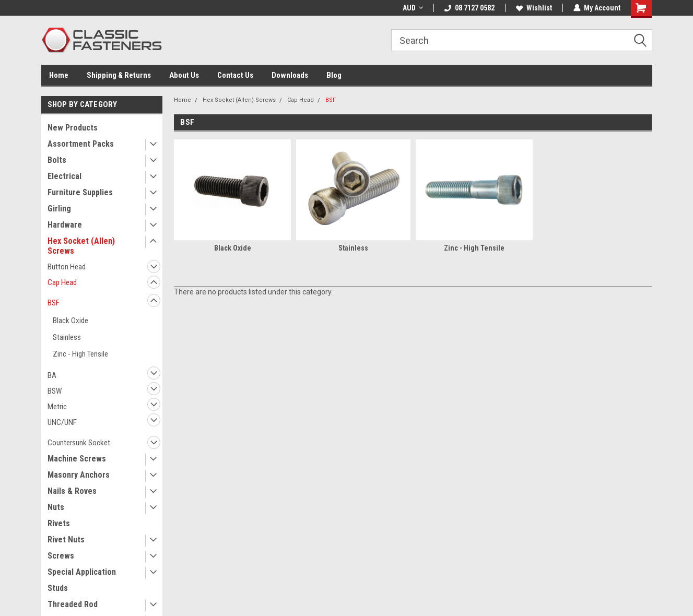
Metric (57, 407)
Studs (58, 588)
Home (59, 75)
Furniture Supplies (80, 192)
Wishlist (534, 8)
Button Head (67, 267)
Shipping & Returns (119, 75)
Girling (59, 209)
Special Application (82, 572)
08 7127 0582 (469, 8)
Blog (334, 75)
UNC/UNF (62, 422)
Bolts (57, 160)
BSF (54, 303)
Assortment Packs (81, 144)
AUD (413, 8)
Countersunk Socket (79, 443)
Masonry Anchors (79, 475)
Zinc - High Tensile (80, 354)
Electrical (64, 176)
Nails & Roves (72, 491)
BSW (55, 391)
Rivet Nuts (66, 540)
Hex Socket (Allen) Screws (81, 246)
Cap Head (62, 282)
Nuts (56, 507)
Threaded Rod (73, 604)
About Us (184, 75)
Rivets (59, 523)
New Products (73, 128)
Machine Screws (77, 459)
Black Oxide (71, 321)
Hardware (65, 225)
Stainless (67, 337)
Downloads (290, 75)
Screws (61, 556)
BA (52, 375)
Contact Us (235, 75)
